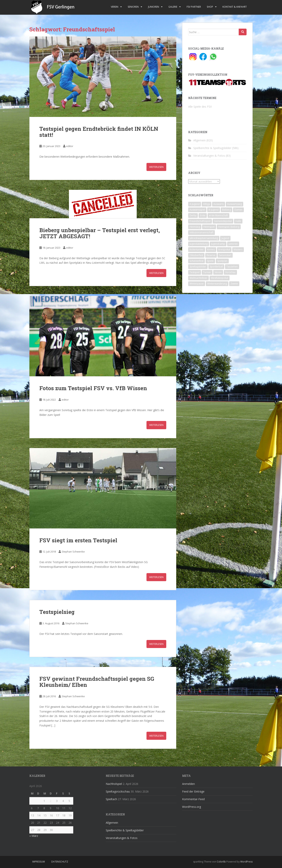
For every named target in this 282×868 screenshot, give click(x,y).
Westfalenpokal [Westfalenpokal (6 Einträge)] (220, 278)
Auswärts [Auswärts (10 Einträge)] (219, 204)
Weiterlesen (156, 167)
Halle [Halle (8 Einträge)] (238, 221)
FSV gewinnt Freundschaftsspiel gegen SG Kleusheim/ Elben (97, 682)
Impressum (39, 862)
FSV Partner (194, 7)
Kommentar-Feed (193, 799)
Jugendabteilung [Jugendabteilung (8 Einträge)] (199, 244)
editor (70, 146)
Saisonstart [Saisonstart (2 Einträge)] (225, 255)
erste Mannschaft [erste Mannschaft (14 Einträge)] (218, 215)
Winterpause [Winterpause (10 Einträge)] (197, 284)
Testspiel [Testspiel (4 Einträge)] (195, 272)
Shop (210, 7)
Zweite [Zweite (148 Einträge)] (234, 284)
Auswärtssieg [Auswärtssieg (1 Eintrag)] (235, 204)
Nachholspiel (114, 784)
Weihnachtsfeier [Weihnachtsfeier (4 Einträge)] (198, 278)
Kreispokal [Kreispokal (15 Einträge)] (224, 249)
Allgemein (199, 140)
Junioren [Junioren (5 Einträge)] (233, 244)
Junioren (154, 7)
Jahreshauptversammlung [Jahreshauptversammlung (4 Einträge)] (204, 238)
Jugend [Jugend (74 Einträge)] (225, 238)
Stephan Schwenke (73, 552)
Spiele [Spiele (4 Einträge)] (210, 261)
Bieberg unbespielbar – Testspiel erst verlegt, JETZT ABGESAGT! (100, 233)
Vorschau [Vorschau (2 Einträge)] (230, 272)
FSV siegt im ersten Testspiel (78, 540)
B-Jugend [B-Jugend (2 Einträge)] (214, 210)
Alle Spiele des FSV (200, 107)
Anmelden (188, 784)
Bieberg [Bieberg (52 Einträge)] (226, 210)
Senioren (133, 7)
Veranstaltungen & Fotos (209, 156)
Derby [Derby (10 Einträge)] (193, 215)
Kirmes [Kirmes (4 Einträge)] (211, 249)
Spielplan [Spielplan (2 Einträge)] (222, 261)
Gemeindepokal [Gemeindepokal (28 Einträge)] (223, 221)
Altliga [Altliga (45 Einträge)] (207, 204)
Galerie (173, 7)
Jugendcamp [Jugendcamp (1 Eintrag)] (218, 244)
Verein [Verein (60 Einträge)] (218, 272)
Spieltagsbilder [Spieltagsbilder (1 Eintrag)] (198, 267)
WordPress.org (192, 807)
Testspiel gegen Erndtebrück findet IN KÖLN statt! (99, 132)
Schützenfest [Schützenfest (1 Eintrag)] (197, 261)
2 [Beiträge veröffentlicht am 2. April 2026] (51, 801)
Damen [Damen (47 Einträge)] (238, 210)
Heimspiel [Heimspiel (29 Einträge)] (209, 227)
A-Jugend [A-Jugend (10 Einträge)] (195, 204)
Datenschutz (60, 862)
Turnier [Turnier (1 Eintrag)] (207, 272)
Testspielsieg (57, 612)
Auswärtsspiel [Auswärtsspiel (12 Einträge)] (197, 210)
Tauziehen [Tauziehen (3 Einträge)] (232, 267)
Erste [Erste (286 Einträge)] (203, 215)
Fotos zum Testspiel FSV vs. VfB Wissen (93, 388)
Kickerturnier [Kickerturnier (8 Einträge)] (197, 249)
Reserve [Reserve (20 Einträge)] (211, 255)
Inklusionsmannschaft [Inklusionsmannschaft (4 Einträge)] (202, 232)
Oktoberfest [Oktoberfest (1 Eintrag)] (196, 255)
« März (34, 836)
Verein (115, 7)
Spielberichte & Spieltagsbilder (212, 148)
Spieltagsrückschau (118, 791)
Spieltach (111, 799)
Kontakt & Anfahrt (235, 7)
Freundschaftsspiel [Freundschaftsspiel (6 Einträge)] (200, 221)
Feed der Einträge (193, 791)
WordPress (246, 862)
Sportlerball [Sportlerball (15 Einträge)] (216, 267)
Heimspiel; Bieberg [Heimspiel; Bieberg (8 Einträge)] (229, 227)
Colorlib (221, 862)
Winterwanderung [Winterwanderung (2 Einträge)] (217, 284)
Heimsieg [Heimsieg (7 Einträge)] (195, 227)
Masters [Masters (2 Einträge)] (238, 249)
